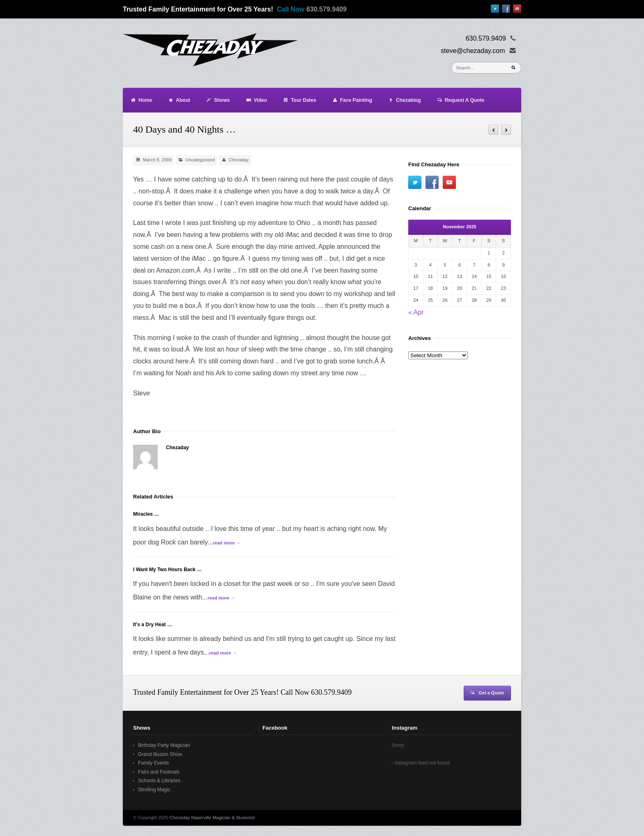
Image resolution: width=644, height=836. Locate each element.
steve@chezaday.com (473, 51)
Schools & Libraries (159, 781)
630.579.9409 (327, 9)
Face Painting (352, 100)
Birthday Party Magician (164, 745)
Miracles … (146, 514)
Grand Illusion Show (160, 754)
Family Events (153, 763)
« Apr (416, 312)
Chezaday (239, 160)
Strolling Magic (154, 790)
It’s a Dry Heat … (153, 625)
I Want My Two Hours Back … (167, 570)
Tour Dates (299, 100)
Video (256, 100)
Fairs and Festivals (159, 772)
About (179, 100)
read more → (227, 543)
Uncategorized (200, 160)
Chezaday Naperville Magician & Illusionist (212, 818)
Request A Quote (460, 100)
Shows (218, 100)
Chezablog (404, 100)
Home (141, 100)
